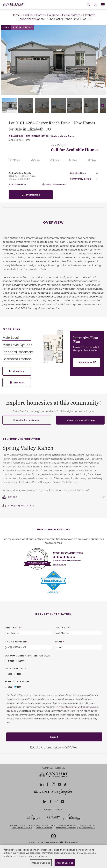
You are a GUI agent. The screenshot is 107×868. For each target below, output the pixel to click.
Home (16, 15)
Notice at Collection (44, 828)
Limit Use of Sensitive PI (22, 828)
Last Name (62, 628)
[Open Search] (88, 5)
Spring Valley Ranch (31, 19)
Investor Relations (18, 825)
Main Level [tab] (11, 338)
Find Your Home (34, 15)
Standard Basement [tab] (18, 352)
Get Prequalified (31, 195)
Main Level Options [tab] (17, 345)
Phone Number (15, 642)
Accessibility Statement (66, 828)
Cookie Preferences (87, 828)
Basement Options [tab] (17, 359)
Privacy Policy (35, 825)
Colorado (53, 15)
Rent (11, 661)
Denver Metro (71, 15)
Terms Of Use (50, 825)
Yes (10, 674)
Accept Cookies (65, 863)
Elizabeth (89, 15)
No (19, 674)
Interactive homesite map (80, 420)
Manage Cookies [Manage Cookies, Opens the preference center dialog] (41, 863)
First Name (13, 628)
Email (59, 642)
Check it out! (85, 362)
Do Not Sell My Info (87, 825)
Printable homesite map (27, 420)
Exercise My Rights (67, 825)
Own (22, 661)
